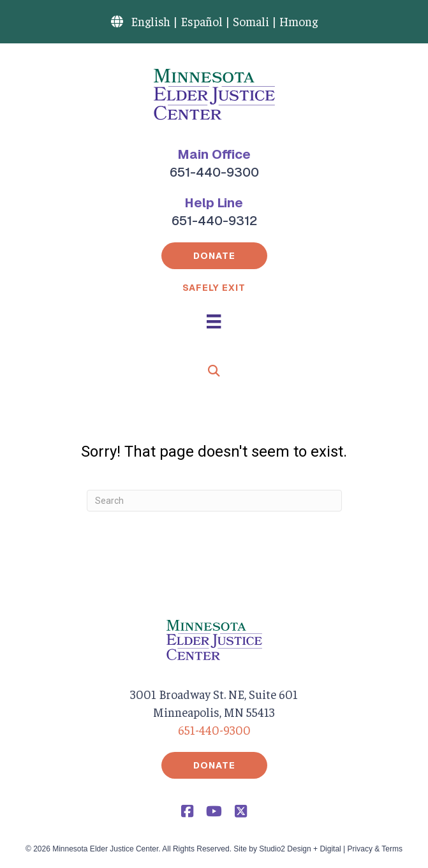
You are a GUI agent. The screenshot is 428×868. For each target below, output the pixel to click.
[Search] (214, 501)
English (151, 21)
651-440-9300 (214, 172)
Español (202, 21)
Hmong (299, 21)
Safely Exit (214, 288)
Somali (251, 21)
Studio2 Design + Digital (300, 849)
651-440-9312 (214, 221)
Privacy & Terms (375, 849)
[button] (214, 256)
